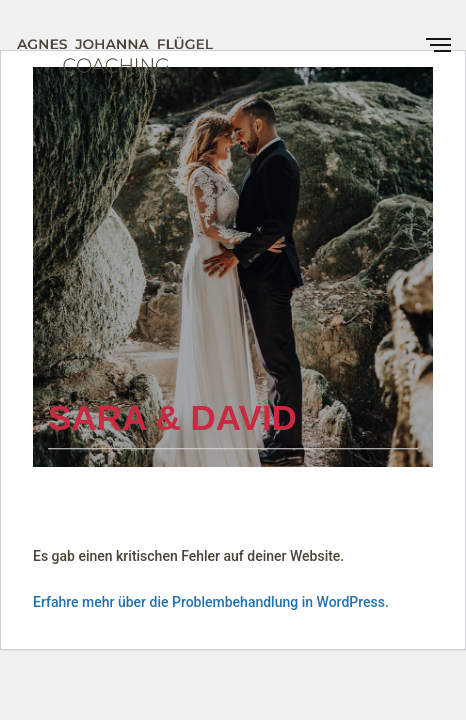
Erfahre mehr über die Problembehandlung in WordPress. (211, 602)
